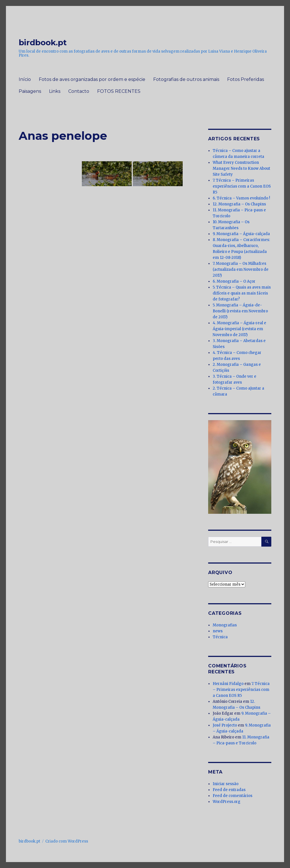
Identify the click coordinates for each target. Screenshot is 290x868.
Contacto (79, 91)
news (218, 631)
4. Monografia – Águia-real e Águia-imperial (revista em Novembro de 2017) (239, 329)
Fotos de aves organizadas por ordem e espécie (92, 79)
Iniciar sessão (226, 784)
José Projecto (225, 725)
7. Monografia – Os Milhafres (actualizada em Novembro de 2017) (241, 269)
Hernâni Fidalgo (228, 684)
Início (25, 79)
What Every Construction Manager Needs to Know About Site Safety (241, 168)
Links (55, 91)
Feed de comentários (233, 796)
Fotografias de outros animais (186, 79)
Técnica (220, 637)
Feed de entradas (229, 790)
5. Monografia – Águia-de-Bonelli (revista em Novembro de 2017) (240, 311)
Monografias (225, 625)
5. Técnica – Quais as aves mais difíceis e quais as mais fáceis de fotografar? (242, 293)
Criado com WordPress (67, 841)
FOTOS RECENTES (119, 91)
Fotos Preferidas (246, 79)
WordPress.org (227, 802)
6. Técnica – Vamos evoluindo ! (241, 198)
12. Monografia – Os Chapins (239, 204)
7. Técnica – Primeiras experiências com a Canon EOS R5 (242, 186)
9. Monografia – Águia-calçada (241, 234)
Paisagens (30, 91)
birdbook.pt (43, 42)
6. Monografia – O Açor (234, 281)
